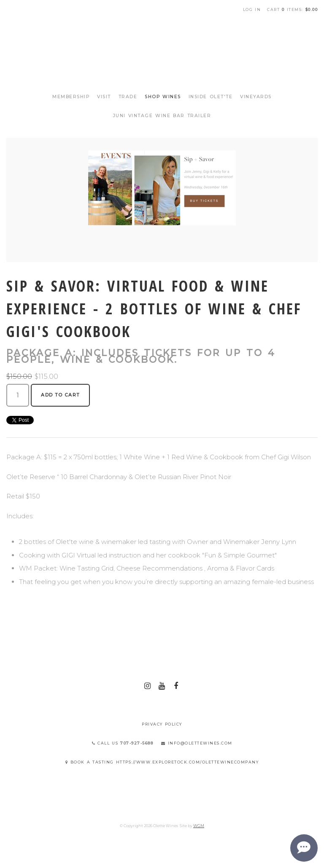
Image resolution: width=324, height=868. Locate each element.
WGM (199, 826)
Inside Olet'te (211, 97)
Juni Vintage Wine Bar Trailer (162, 116)
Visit (104, 97)
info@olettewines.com (197, 743)
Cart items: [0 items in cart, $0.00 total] (292, 9)
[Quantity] (18, 395)
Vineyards (256, 97)
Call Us (123, 743)
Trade (128, 97)
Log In (252, 9)
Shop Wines (163, 97)
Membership (71, 97)
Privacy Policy (162, 724)
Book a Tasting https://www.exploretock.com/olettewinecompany (162, 762)
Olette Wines (162, 50)
